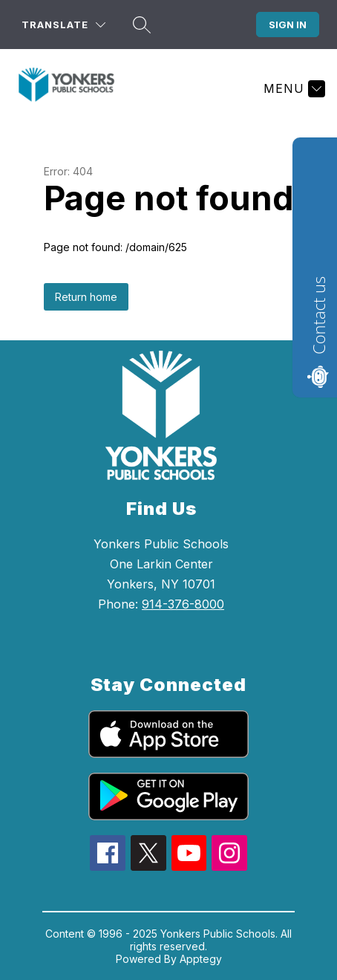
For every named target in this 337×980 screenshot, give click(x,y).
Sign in (288, 25)
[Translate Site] (63, 25)
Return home (86, 297)
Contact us (318, 315)
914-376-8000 (183, 604)
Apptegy (201, 959)
